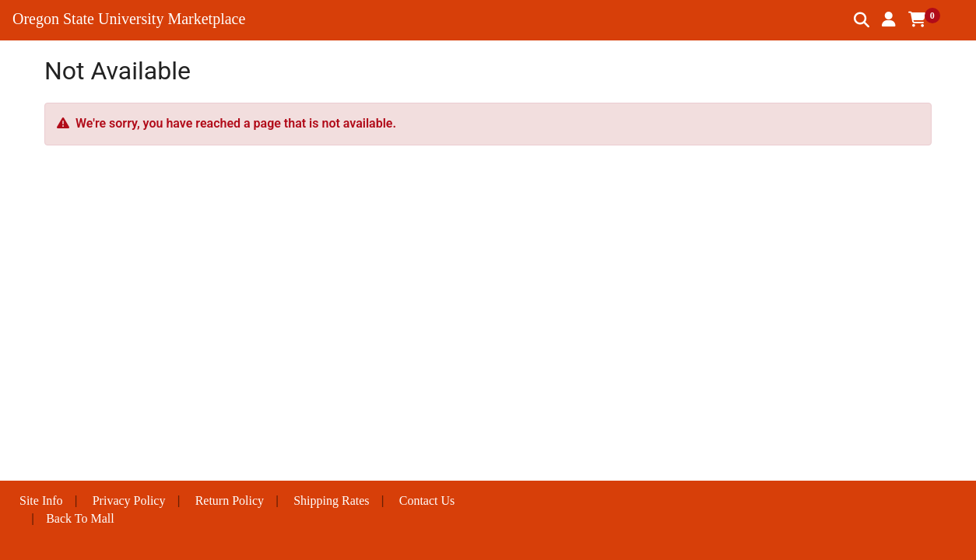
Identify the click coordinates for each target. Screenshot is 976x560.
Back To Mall (80, 518)
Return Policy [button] (230, 500)
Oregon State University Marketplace (129, 19)
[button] (889, 19)
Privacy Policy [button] (129, 500)
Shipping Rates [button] (331, 500)
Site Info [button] (41, 500)
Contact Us (427, 500)
